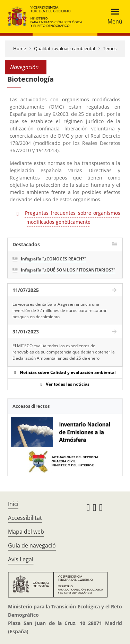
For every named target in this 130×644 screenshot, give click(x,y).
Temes (110, 48)
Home (20, 48)
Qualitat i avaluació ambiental (64, 48)
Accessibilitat (25, 518)
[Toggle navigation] (113, 16)
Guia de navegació (32, 545)
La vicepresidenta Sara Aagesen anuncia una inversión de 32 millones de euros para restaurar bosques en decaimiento (60, 310)
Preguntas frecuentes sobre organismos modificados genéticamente (73, 217)
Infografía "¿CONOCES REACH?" (54, 259)
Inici (13, 504)
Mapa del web (26, 532)
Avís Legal (21, 559)
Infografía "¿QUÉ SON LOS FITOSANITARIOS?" (68, 270)
